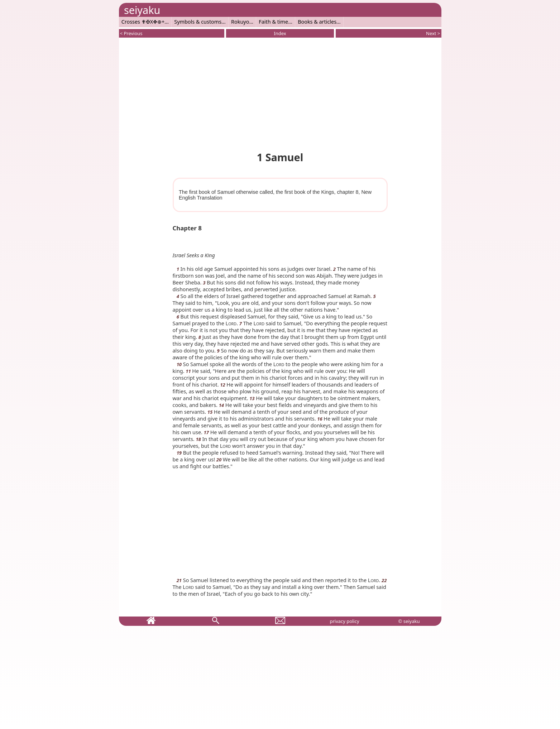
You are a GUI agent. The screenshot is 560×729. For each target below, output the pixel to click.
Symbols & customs (198, 22)
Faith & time (273, 22)
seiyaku (142, 10)
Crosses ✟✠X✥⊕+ (143, 22)
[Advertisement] (280, 93)
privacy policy (344, 621)
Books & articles (317, 22)
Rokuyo (240, 22)
